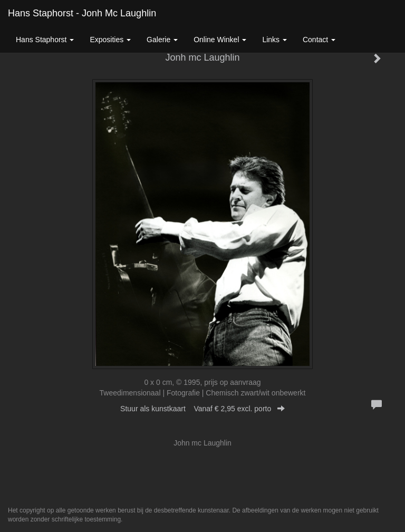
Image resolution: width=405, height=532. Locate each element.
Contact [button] (319, 40)
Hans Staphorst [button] (45, 40)
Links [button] (274, 40)
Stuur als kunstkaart (202, 409)
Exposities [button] (110, 40)
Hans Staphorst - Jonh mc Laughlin (82, 13)
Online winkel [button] (220, 40)
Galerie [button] (162, 40)
